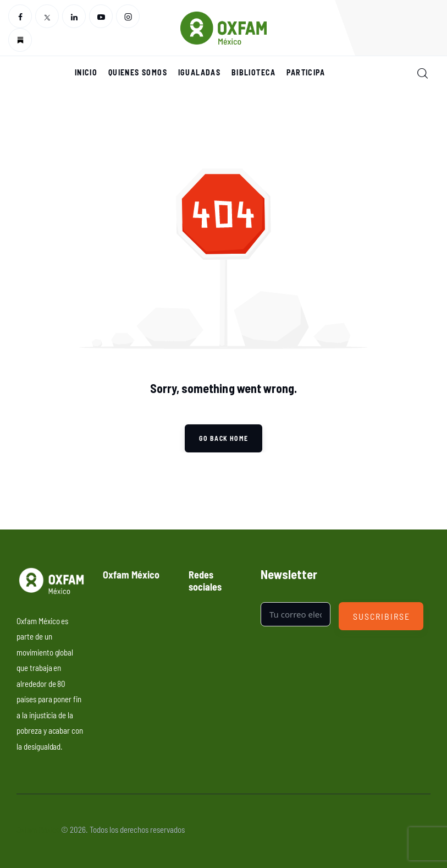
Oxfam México (38, 829)
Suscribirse (381, 616)
